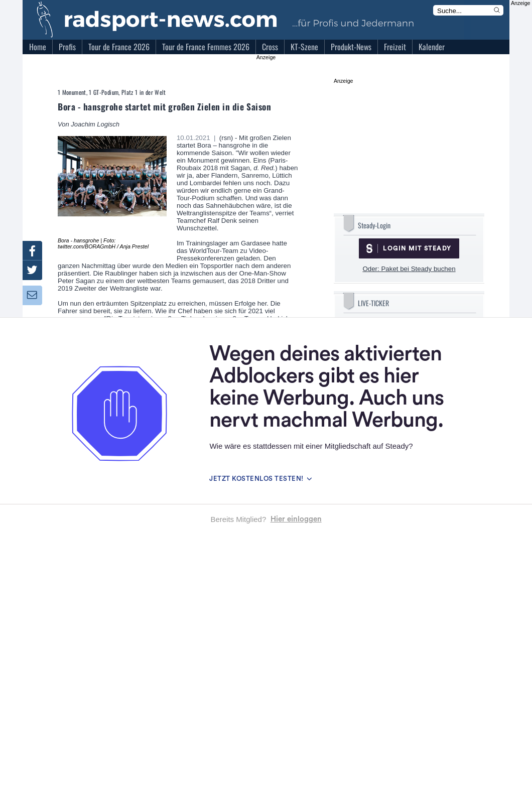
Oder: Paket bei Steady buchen (409, 269)
